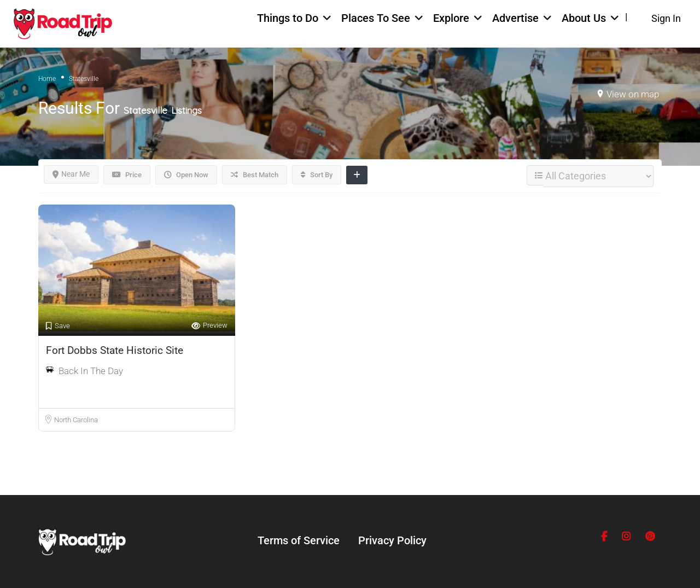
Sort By (317, 175)
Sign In (666, 18)
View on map (633, 94)
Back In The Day (91, 371)
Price (127, 175)
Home (47, 79)
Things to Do (288, 18)
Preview (209, 326)
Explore (451, 18)
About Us (584, 18)
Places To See (376, 18)
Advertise (515, 18)
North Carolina (76, 420)
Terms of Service (299, 540)
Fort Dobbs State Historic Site (115, 350)
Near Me (71, 174)
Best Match (255, 175)
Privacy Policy (392, 540)
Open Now (186, 175)
